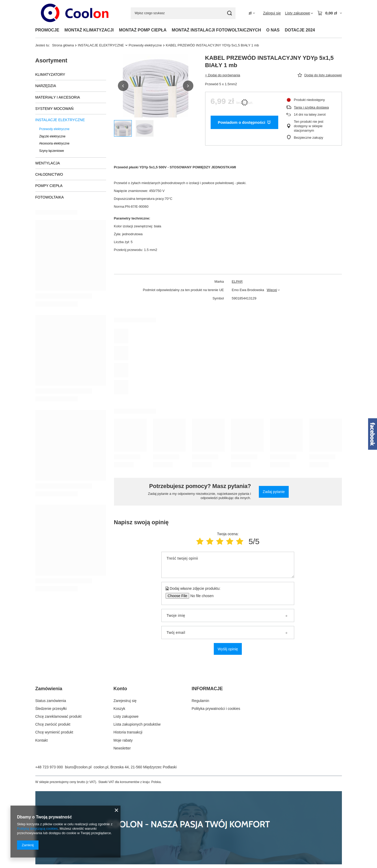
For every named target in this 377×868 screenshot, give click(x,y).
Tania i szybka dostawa (312, 107)
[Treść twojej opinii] (228, 565)
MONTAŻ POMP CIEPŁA (143, 30)
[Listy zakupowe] (299, 13)
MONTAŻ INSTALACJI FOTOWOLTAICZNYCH (217, 30)
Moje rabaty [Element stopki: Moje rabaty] (123, 740)
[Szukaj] (230, 13)
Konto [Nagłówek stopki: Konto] (120, 689)
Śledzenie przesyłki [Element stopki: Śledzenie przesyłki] (51, 709)
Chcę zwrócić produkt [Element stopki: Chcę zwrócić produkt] (53, 724)
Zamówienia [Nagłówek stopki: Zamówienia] (49, 689)
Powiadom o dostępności (244, 122)
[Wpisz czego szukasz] (183, 13)
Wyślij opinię (228, 649)
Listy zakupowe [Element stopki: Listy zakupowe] (126, 716)
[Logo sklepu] (76, 13)
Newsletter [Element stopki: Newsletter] (122, 748)
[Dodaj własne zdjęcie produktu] (200, 596)
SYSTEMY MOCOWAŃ (54, 109)
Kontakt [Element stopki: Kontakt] (42, 740)
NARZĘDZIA (46, 86)
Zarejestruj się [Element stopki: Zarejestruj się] (125, 701)
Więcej (272, 290)
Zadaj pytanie (274, 492)
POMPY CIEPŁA (49, 186)
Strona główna (63, 45)
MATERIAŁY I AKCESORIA (58, 97)
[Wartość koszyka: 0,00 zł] (329, 13)
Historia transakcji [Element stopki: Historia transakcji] (128, 732)
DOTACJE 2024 (300, 30)
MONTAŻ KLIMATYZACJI (89, 30)
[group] (156, 86)
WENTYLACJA (48, 163)
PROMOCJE (47, 30)
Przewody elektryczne (145, 45)
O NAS (273, 30)
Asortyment (51, 60)
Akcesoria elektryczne (54, 143)
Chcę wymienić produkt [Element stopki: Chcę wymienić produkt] (54, 732)
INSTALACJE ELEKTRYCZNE (101, 45)
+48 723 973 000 (49, 767)
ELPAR (237, 282)
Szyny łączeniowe (52, 151)
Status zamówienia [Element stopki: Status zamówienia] (51, 701)
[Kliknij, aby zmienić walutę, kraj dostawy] (252, 13)
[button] (123, 86)
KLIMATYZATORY (50, 74)
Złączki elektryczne (52, 136)
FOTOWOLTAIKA (50, 197)
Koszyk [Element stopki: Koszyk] (119, 709)
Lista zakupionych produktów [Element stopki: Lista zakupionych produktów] (137, 724)
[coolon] (189, 863)
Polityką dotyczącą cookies (37, 829)
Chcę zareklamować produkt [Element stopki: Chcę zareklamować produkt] (59, 716)
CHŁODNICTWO (49, 174)
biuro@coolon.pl (78, 767)
